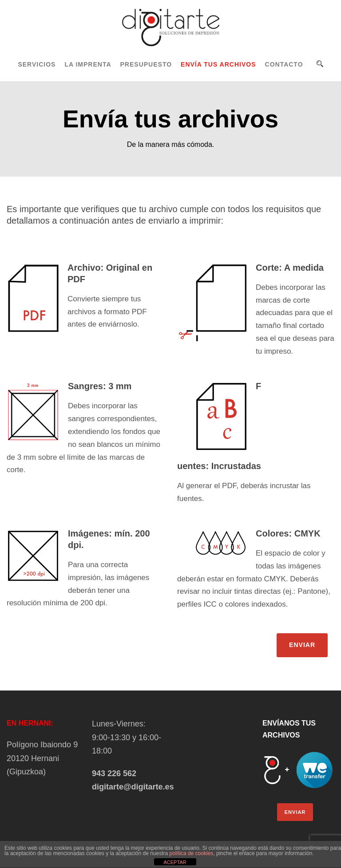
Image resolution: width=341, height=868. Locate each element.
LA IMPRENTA (88, 64)
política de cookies (192, 853)
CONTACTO (284, 64)
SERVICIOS (37, 64)
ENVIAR (302, 645)
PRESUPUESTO (146, 64)
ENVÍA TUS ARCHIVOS (218, 64)
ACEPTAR (175, 862)
